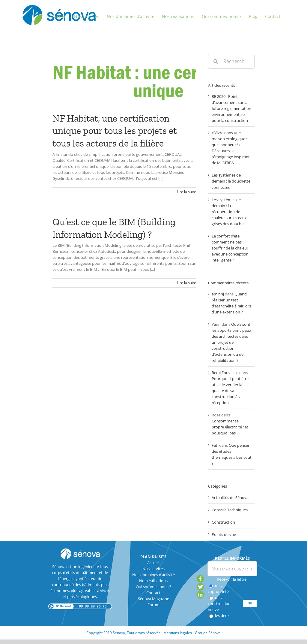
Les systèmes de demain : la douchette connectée (231, 181)
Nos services (153, 569)
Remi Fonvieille (225, 373)
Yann (216, 324)
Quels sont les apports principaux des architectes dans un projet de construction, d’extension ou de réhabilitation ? (231, 342)
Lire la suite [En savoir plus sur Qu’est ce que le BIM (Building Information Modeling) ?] (186, 283)
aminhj (218, 294)
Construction (223, 522)
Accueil (153, 563)
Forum (153, 605)
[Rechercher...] (231, 61)
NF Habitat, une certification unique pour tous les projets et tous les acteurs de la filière (115, 131)
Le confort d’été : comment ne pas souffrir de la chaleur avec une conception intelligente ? (230, 248)
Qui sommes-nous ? (153, 587)
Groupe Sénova (208, 633)
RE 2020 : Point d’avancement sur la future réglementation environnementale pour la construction (231, 108)
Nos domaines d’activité (153, 575)
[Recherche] (216, 61)
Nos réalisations (153, 581)
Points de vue (224, 534)
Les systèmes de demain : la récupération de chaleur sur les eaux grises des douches (229, 212)
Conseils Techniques (230, 510)
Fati (215, 445)
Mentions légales (178, 633)
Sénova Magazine (153, 599)
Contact (153, 593)
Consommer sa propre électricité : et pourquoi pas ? (230, 427)
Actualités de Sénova (230, 497)
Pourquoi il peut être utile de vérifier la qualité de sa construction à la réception (230, 391)
